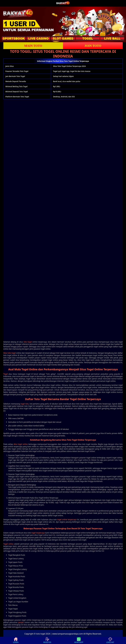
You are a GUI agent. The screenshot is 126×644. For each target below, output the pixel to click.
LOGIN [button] (16, 640)
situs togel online (21, 444)
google (21, 622)
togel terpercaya (38, 533)
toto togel (28, 342)
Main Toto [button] (33, 46)
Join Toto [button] (93, 46)
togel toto (25, 404)
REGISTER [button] (47, 640)
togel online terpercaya (67, 520)
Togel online (8, 544)
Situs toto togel (10, 353)
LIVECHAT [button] (110, 640)
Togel (5, 374)
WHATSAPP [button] (79, 640)
